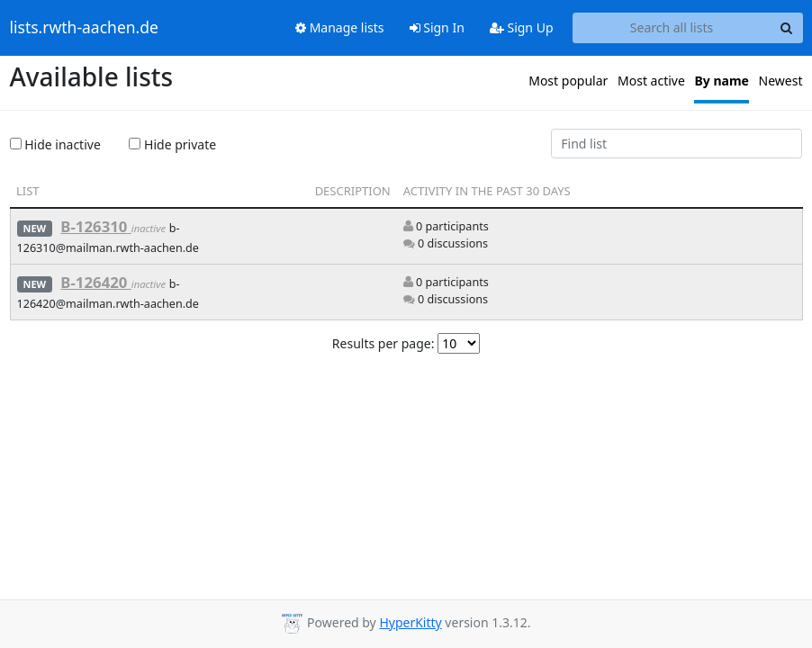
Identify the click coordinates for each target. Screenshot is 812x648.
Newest (781, 81)
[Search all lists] (672, 28)
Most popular (568, 81)
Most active (651, 81)
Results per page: (383, 343)
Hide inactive (55, 144)
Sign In (437, 27)
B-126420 (96, 282)
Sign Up (522, 27)
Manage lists (340, 27)
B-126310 (96, 226)
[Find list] (677, 144)
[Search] (787, 28)
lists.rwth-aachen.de (84, 28)
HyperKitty (410, 622)
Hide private (172, 144)
